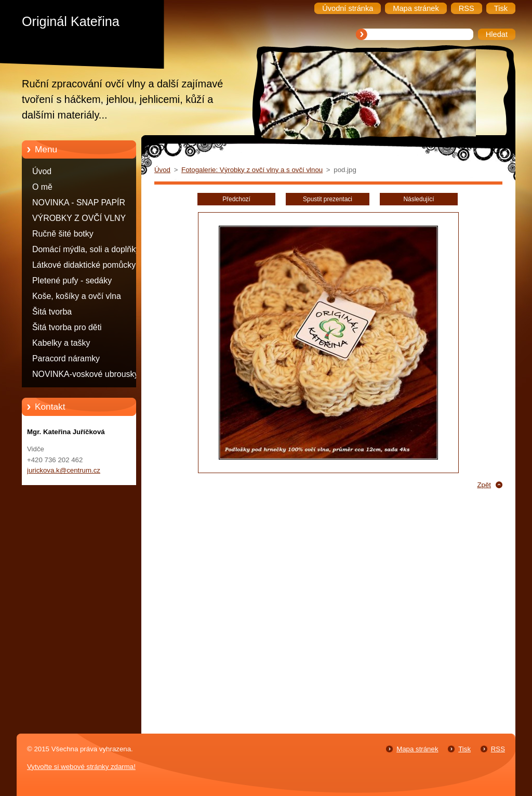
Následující (418, 199)
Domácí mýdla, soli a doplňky (86, 249)
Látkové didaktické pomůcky (84, 265)
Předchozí (236, 199)
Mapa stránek (417, 749)
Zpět (484, 485)
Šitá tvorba (52, 312)
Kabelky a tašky (61, 343)
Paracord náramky (66, 358)
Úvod (42, 171)
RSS (498, 749)
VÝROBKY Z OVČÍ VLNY (79, 218)
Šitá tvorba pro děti (67, 327)
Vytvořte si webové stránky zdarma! (81, 767)
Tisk (464, 749)
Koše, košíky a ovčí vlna (77, 296)
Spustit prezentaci (328, 199)
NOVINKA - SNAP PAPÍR (79, 203)
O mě (42, 187)
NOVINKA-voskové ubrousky (85, 374)
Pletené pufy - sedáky (72, 280)
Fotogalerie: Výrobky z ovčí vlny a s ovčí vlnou (252, 170)
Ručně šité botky (63, 234)
